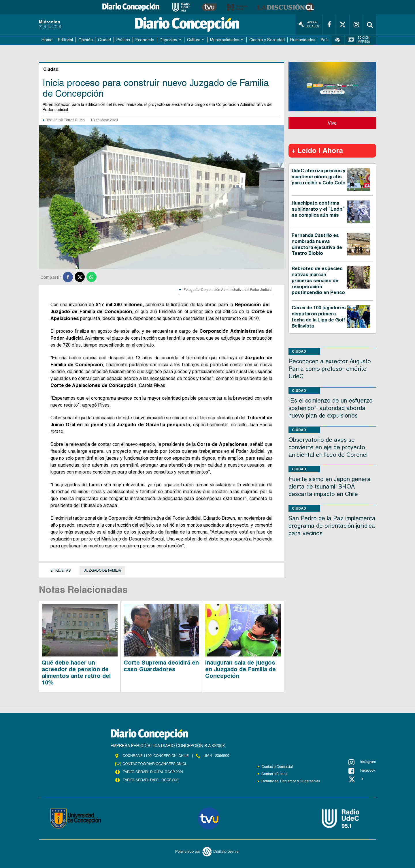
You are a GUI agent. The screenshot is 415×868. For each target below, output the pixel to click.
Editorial (65, 40)
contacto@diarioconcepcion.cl (155, 764)
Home (47, 40)
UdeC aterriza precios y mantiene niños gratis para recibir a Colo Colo (319, 177)
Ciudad (104, 40)
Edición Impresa (359, 40)
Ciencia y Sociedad (267, 40)
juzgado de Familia (102, 570)
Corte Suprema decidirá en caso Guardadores (161, 666)
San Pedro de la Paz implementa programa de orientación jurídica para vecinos (332, 526)
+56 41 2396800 (216, 756)
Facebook (362, 771)
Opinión (86, 40)
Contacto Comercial (277, 767)
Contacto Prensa (274, 774)
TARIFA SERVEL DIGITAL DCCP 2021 (153, 772)
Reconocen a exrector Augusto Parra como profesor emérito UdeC (330, 369)
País (325, 40)
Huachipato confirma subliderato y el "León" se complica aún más (318, 209)
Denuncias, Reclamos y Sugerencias (291, 781)
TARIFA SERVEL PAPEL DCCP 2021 (151, 780)
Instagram (362, 762)
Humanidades (303, 40)
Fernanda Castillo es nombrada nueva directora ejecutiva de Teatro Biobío (317, 244)
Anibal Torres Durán (69, 120)
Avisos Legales (309, 24)
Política (123, 40)
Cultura (194, 40)
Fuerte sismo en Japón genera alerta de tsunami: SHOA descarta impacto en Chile (330, 487)
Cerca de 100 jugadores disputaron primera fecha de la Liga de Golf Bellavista (319, 317)
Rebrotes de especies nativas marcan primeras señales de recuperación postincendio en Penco (318, 280)
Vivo (332, 123)
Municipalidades (225, 40)
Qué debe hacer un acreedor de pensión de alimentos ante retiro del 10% (76, 672)
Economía (145, 40)
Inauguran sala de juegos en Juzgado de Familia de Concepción (240, 669)
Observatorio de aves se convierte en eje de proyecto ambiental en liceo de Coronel (328, 447)
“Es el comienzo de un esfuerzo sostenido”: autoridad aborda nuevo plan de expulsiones (331, 408)
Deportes (168, 40)
